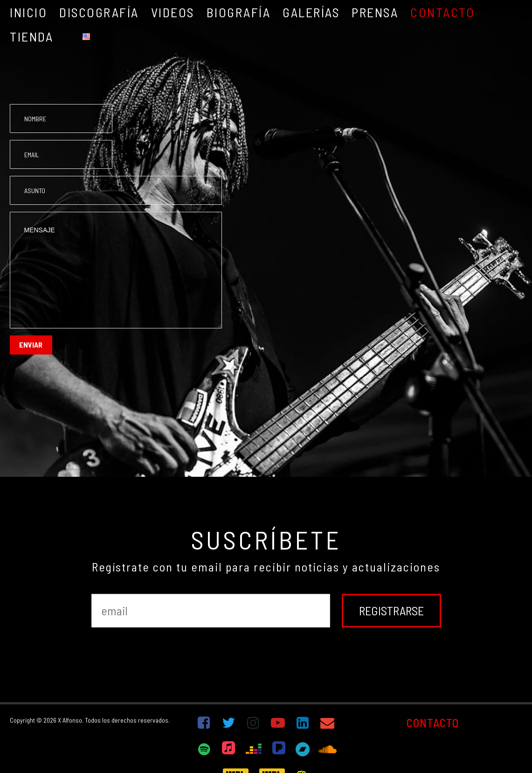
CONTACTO (433, 723)
